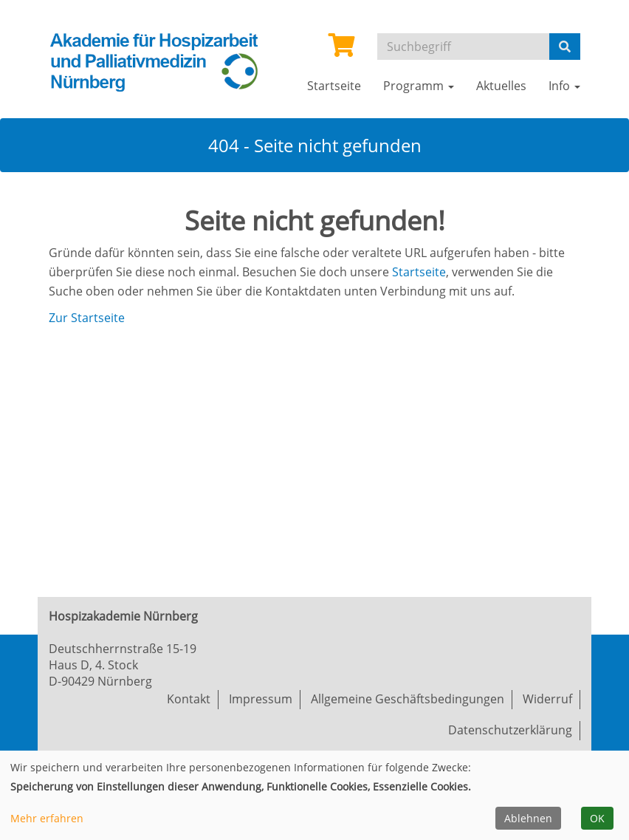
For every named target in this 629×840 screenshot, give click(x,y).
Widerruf (547, 699)
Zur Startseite (87, 318)
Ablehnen (528, 818)
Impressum (261, 699)
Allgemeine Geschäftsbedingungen (408, 699)
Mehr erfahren (47, 818)
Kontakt (189, 699)
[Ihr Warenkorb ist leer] (342, 49)
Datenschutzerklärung (510, 730)
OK (597, 818)
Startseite (419, 272)
